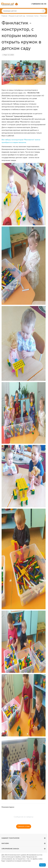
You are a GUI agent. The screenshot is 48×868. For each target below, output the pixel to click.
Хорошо (42, 865)
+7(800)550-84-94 (39, 4)
